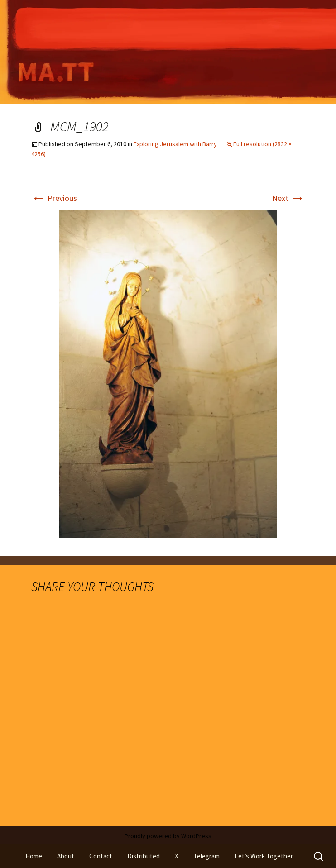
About (66, 856)
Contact (101, 856)
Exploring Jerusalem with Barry (175, 144)
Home (34, 856)
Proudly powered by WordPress (168, 836)
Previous (54, 198)
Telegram (206, 856)
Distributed (144, 856)
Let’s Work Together (264, 856)
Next (288, 198)
